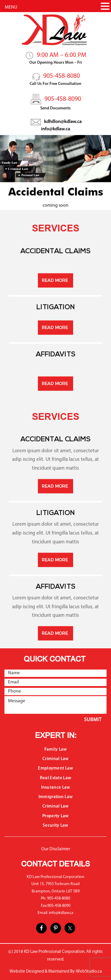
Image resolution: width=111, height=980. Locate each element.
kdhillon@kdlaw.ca (63, 122)
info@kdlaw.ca (56, 129)
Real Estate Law (56, 778)
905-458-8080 (62, 76)
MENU (11, 7)
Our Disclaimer (56, 849)
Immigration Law (56, 797)
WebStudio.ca (89, 972)
